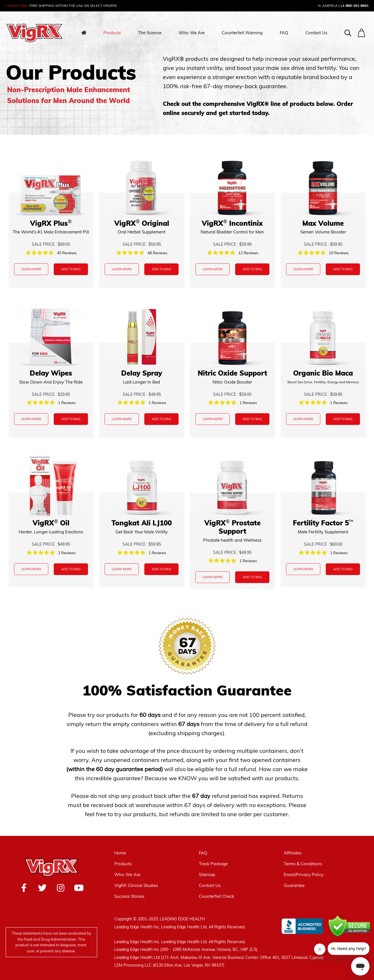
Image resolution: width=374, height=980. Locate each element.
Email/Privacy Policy (304, 875)
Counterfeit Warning (242, 33)
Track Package (213, 864)
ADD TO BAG (71, 269)
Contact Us (316, 33)
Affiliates (293, 853)
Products (112, 33)
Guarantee (294, 885)
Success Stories (129, 896)
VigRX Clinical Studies (136, 885)
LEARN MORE (31, 269)
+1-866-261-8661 (354, 6)
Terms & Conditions (303, 864)
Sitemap (207, 875)
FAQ (284, 33)
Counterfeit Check (217, 896)
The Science (150, 33)
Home (120, 853)
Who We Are (192, 33)
